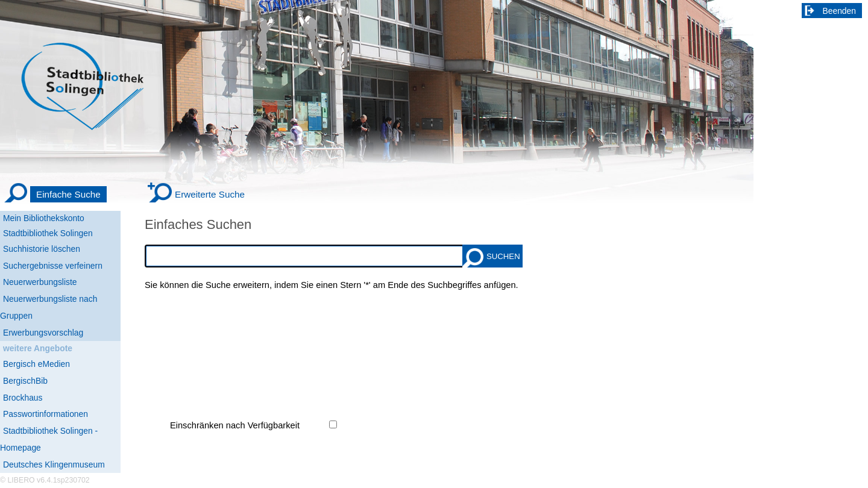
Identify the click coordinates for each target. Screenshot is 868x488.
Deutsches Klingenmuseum (54, 465)
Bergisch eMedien (36, 364)
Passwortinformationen (46, 414)
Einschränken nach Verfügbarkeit (235, 425)
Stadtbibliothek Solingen (48, 233)
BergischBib (25, 381)
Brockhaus (23, 398)
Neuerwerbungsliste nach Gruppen (49, 307)
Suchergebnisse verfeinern (53, 266)
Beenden (840, 11)
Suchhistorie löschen (42, 249)
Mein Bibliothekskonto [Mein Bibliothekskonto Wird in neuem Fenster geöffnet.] (44, 218)
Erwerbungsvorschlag (43, 333)
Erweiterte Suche (210, 194)
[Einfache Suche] (55, 195)
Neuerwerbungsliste (40, 282)
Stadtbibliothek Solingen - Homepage (49, 439)
